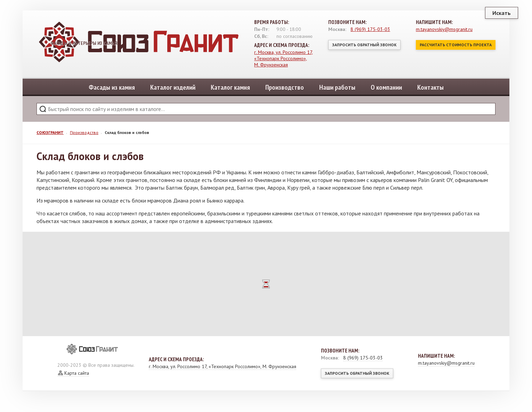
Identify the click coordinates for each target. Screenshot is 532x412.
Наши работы (337, 87)
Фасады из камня (112, 87)
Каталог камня (230, 87)
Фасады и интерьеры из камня (90, 43)
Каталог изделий (173, 87)
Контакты (430, 87)
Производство (285, 87)
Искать (502, 13)
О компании (386, 87)
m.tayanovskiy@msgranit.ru (444, 29)
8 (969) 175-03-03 (370, 29)
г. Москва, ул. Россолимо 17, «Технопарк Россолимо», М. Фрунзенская (284, 58)
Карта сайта (77, 373)
